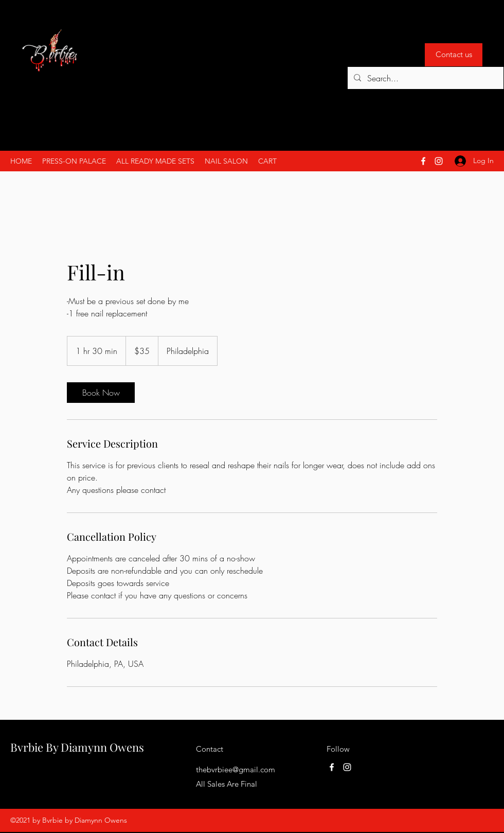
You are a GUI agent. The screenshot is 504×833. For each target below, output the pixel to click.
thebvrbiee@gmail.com (236, 769)
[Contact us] (454, 55)
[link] (101, 393)
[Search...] (425, 78)
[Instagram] (439, 161)
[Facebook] (423, 161)
